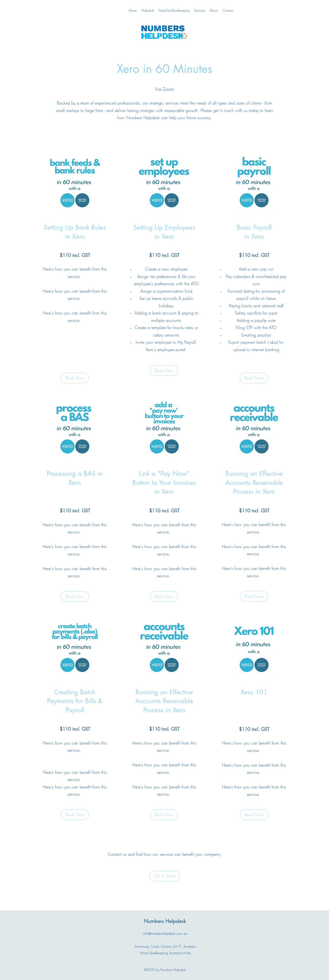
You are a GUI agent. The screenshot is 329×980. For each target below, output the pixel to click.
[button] (75, 378)
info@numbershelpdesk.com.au (165, 934)
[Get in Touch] (165, 876)
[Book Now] (164, 371)
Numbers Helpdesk (165, 921)
